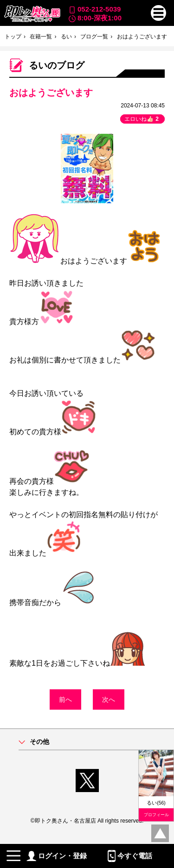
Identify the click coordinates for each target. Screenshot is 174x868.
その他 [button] (39, 742)
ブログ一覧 (94, 37)
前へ (65, 699)
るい (66, 37)
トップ (13, 37)
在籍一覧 (41, 37)
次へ (109, 699)
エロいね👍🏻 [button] (142, 119)
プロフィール (156, 815)
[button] (159, 13)
